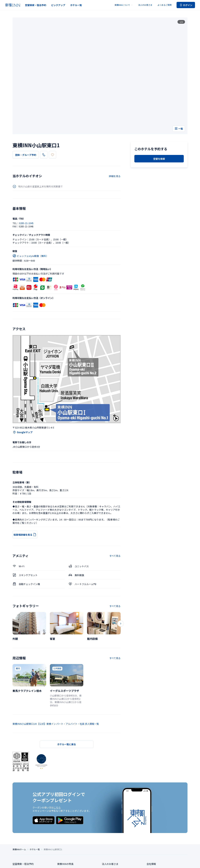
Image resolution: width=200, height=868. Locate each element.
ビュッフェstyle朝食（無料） (30, 209)
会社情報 (151, 820)
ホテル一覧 (76, 5)
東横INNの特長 (65, 820)
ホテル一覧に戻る (67, 698)
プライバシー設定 (50, 863)
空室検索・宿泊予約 (36, 5)
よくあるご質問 (164, 5)
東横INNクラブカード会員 (71, 831)
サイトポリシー (105, 863)
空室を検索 (159, 142)
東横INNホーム (19, 805)
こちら (57, 761)
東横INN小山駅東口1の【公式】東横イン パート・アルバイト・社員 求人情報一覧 (56, 677)
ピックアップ (58, 5)
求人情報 (151, 825)
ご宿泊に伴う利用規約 (146, 863)
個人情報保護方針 (66, 863)
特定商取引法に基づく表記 (86, 863)
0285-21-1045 (53, 108)
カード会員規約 (181, 863)
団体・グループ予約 (26, 108)
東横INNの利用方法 (68, 837)
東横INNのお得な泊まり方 (71, 825)
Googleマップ (22, 385)
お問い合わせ (109, 831)
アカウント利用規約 (165, 863)
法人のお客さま (145, 5)
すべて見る (115, 509)
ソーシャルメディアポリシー (124, 863)
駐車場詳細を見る (25, 488)
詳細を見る (115, 129)
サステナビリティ (156, 831)
